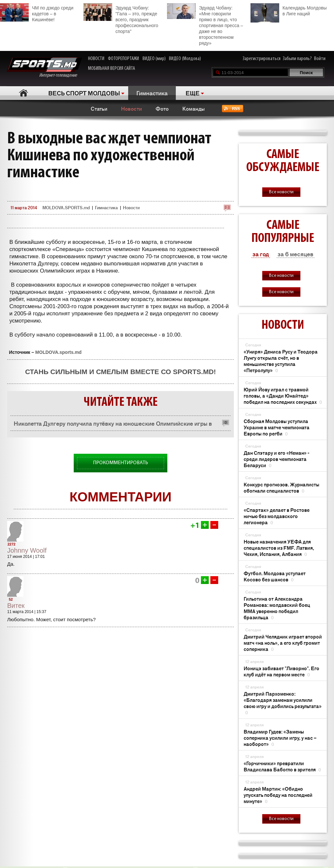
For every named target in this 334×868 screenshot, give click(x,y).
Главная (23, 93)
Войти (320, 59)
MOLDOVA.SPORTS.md (66, 207)
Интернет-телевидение (44, 68)
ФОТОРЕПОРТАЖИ (123, 59)
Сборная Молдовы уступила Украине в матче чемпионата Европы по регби (277, 427)
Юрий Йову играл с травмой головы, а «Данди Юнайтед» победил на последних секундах (283, 395)
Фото (162, 108)
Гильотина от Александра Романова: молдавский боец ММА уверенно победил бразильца (277, 608)
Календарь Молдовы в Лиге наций (288, 10)
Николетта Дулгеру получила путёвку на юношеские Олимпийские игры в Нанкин (113, 425)
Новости (131, 108)
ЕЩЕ (193, 93)
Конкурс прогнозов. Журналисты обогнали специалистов (281, 487)
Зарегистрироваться (262, 59)
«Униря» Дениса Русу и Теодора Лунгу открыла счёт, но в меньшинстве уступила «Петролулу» (281, 361)
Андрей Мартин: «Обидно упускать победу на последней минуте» (278, 795)
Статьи (99, 108)
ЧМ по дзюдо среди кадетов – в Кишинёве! (37, 13)
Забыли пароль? (297, 59)
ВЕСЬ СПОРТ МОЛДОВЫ (84, 93)
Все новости (281, 192)
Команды (194, 108)
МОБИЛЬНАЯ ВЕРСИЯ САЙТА (112, 69)
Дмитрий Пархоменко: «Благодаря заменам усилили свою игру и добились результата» (283, 703)
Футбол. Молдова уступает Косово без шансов (275, 576)
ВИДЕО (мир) (154, 59)
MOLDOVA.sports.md (58, 352)
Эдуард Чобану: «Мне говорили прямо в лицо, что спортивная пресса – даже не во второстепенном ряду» (205, 24)
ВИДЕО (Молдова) (185, 59)
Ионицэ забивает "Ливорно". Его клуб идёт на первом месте (281, 671)
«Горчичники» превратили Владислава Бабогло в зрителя (282, 766)
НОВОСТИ (96, 59)
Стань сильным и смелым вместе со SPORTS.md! (121, 372)
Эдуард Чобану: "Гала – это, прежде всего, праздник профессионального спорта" (121, 19)
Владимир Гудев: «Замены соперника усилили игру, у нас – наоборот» (280, 738)
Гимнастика (152, 93)
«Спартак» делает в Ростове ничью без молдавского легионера (277, 516)
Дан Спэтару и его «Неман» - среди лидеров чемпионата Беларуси (276, 459)
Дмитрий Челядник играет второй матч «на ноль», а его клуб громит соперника (283, 643)
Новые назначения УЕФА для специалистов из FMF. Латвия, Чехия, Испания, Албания (279, 548)
